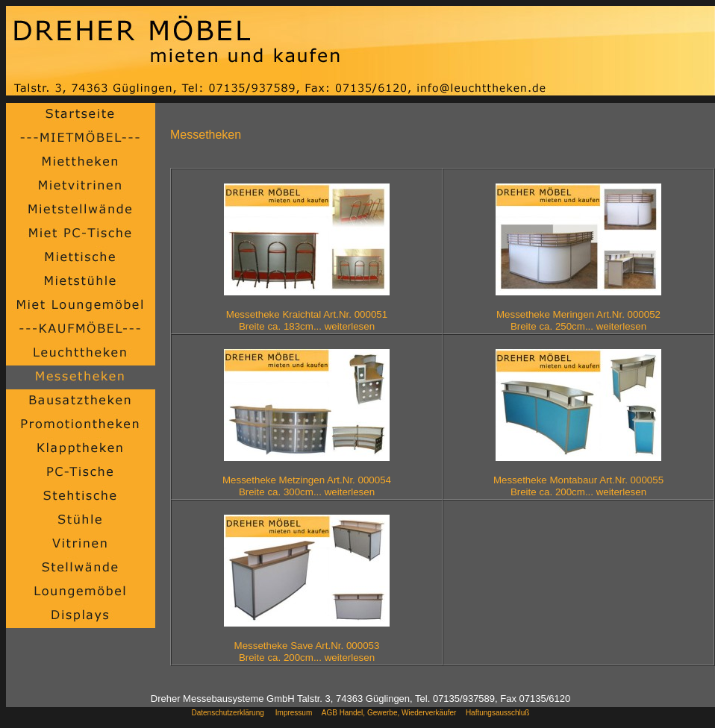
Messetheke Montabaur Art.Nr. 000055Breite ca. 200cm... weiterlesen (578, 486)
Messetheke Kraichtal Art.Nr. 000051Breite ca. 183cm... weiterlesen (307, 320)
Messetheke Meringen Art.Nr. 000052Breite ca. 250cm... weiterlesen (578, 320)
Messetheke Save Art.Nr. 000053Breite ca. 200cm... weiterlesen (307, 652)
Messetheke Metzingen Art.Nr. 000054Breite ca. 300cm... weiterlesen (307, 486)
